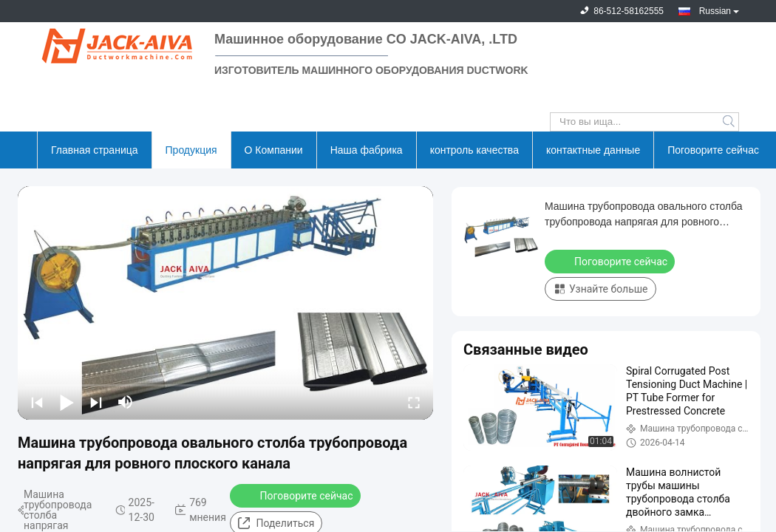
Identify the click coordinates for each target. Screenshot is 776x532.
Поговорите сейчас (713, 150)
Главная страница (95, 150)
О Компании (274, 150)
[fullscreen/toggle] (414, 402)
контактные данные (593, 150)
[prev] (37, 402)
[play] (225, 303)
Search (730, 122)
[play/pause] (67, 402)
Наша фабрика (367, 150)
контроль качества (474, 150)
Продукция (191, 150)
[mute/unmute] (126, 402)
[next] (96, 402)
